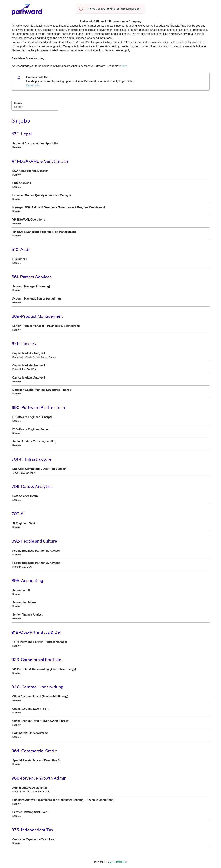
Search (18, 103)
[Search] (35, 108)
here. (125, 66)
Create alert (33, 85)
